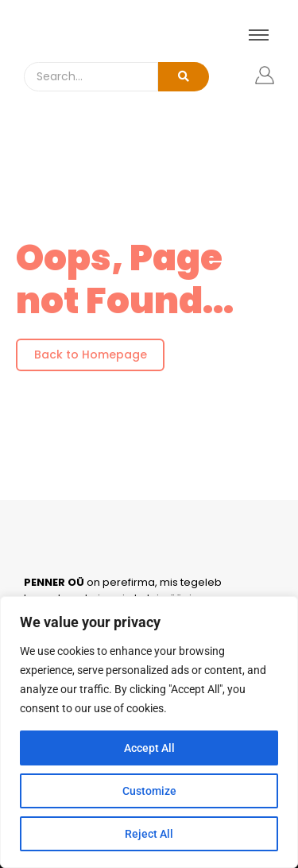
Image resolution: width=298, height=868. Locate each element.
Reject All (149, 834)
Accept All (149, 748)
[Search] (91, 77)
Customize (149, 791)
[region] (149, 732)
